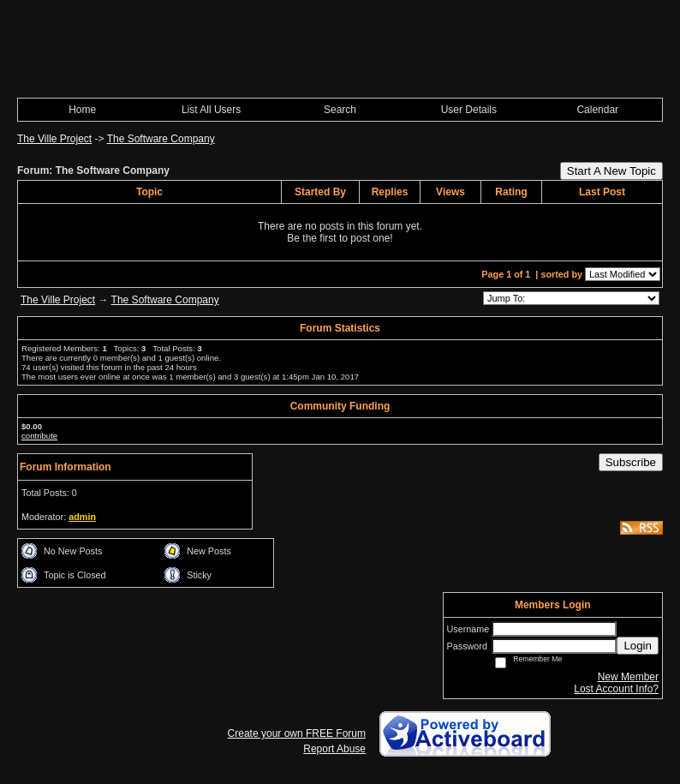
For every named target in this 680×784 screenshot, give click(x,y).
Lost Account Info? (616, 689)
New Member (628, 677)
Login (638, 646)
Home (82, 110)
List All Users (211, 110)
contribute (39, 436)
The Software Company (161, 139)
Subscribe (631, 462)
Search (340, 110)
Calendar (597, 110)
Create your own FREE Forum (297, 733)
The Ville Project (54, 139)
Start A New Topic (611, 171)
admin (82, 517)
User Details (469, 110)
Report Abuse (334, 749)
